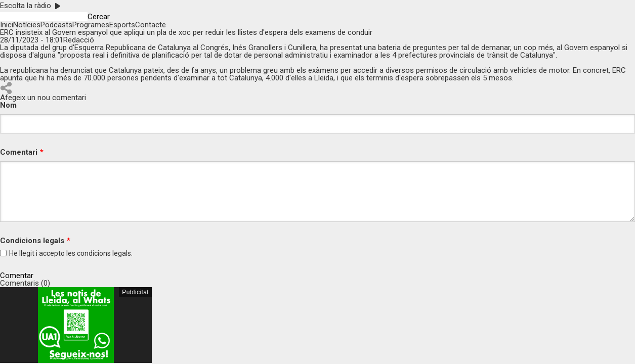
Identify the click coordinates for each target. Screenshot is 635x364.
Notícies (27, 25)
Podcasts (56, 25)
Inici (7, 25)
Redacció (79, 40)
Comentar (17, 276)
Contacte (151, 25)
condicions (94, 253)
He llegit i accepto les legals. (71, 253)
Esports (122, 25)
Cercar (99, 17)
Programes (91, 25)
